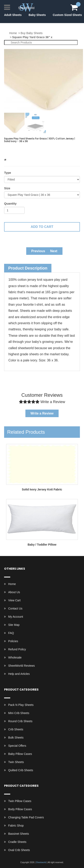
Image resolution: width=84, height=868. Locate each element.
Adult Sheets (13, 15)
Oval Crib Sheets (19, 850)
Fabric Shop (16, 826)
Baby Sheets (37, 15)
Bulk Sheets (16, 738)
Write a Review (42, 413)
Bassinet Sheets (19, 834)
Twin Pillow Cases (20, 801)
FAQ (11, 633)
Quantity (10, 203)
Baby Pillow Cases (20, 754)
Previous (38, 251)
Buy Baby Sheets (31, 33)
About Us (14, 592)
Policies (13, 641)
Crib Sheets (16, 729)
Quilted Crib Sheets (21, 770)
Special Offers (17, 746)
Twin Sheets (16, 762)
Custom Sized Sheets (67, 15)
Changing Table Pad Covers (26, 817)
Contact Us (15, 608)
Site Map (14, 625)
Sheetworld (41, 862)
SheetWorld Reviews (22, 666)
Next (54, 251)
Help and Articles (19, 674)
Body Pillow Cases (20, 809)
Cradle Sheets (17, 842)
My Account (16, 617)
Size (7, 188)
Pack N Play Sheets (21, 705)
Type (8, 173)
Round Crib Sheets (20, 721)
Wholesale (15, 657)
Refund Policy (17, 649)
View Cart (14, 600)
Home (13, 33)
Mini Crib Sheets (19, 713)
